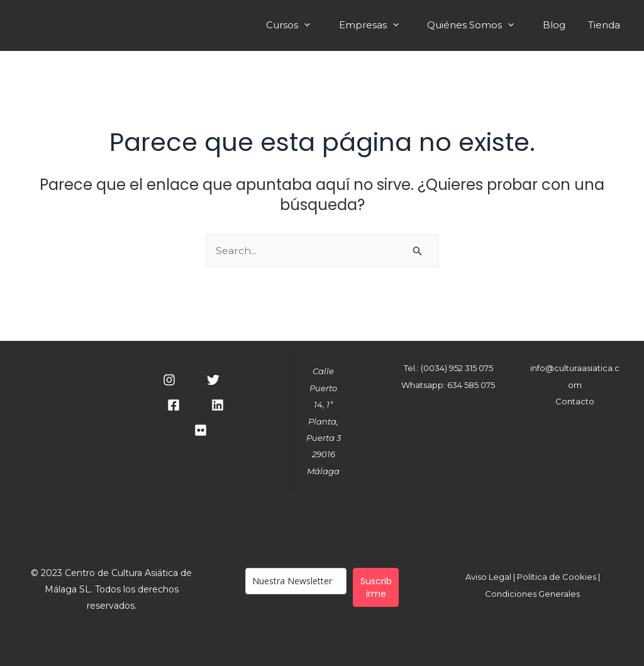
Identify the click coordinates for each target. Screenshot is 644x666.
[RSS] (201, 431)
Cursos (308, 26)
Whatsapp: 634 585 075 (448, 385)
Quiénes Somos (483, 26)
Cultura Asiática (187, 25)
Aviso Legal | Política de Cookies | (533, 577)
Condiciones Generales (532, 594)
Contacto (575, 401)
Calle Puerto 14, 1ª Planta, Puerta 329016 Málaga (324, 421)
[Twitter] (213, 380)
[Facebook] (174, 406)
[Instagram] (169, 380)
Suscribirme (376, 587)
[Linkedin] (218, 406)
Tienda (606, 26)
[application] (324, 25)
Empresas (385, 26)
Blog (560, 26)
